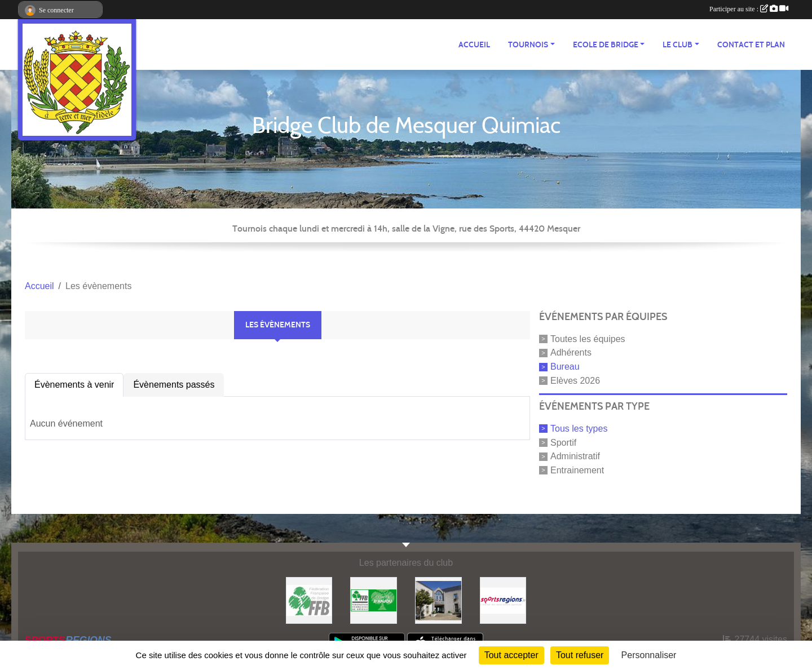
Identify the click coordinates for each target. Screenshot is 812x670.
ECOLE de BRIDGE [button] (606, 45)
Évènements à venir (74, 385)
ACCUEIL (474, 45)
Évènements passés (174, 385)
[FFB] (309, 600)
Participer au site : (749, 9)
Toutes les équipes (588, 338)
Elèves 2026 (575, 381)
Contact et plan (751, 45)
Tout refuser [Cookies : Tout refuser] (580, 655)
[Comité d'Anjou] (374, 600)
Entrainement (577, 470)
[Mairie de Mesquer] (438, 600)
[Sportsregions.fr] (503, 600)
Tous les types (579, 429)
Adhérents (571, 352)
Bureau (565, 367)
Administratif (575, 456)
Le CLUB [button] (678, 45)
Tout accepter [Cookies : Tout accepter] (511, 655)
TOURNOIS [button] (528, 45)
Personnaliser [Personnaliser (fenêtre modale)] (649, 655)
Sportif (563, 442)
